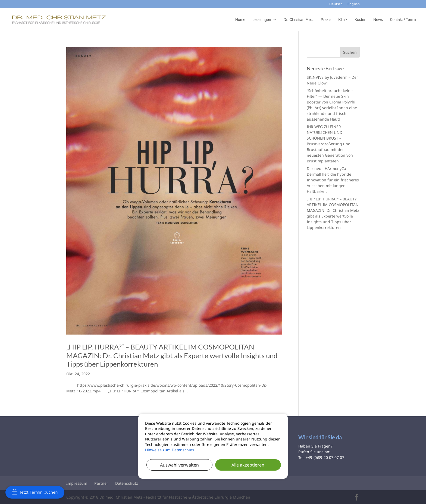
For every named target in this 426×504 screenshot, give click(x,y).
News (378, 20)
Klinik (343, 20)
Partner (101, 483)
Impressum (77, 483)
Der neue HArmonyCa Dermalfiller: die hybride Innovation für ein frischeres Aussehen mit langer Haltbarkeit (333, 180)
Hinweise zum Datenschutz (170, 450)
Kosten (361, 20)
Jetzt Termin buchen (35, 492)
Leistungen (262, 20)
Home (240, 20)
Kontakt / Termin (404, 20)
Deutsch (336, 4)
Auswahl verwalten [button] (179, 465)
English (354, 4)
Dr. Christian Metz (298, 20)
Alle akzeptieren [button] (248, 465)
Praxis (326, 20)
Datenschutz (127, 483)
